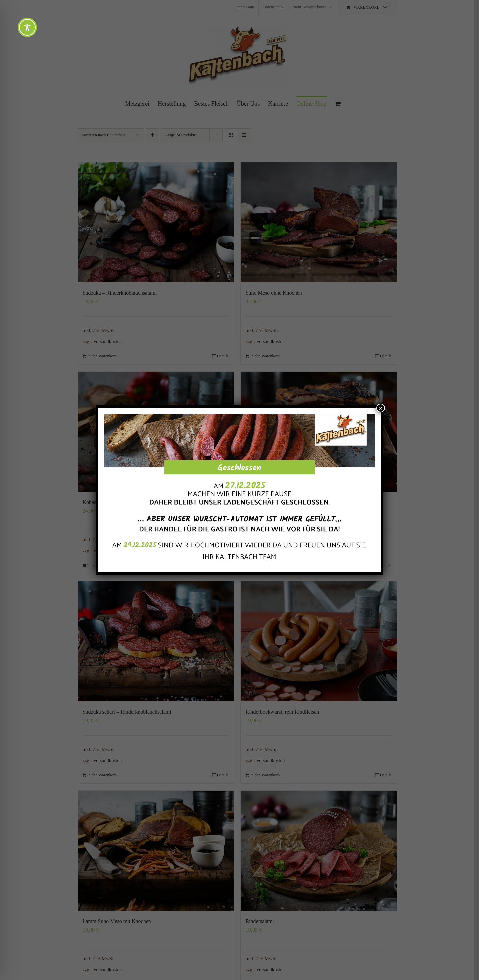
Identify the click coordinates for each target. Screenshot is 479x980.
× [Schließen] (381, 408)
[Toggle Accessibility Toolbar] (27, 27)
